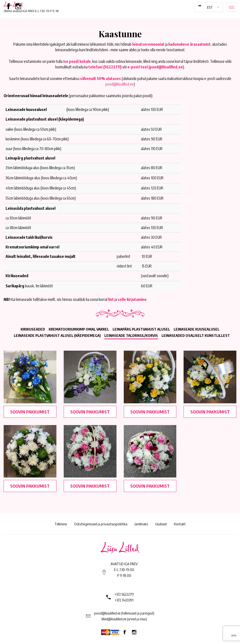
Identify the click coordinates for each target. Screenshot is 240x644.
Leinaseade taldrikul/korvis (131, 335)
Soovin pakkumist (30, 412)
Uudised (161, 524)
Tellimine (61, 524)
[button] (209, 7)
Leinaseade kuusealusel (197, 329)
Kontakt (180, 524)
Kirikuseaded (33, 329)
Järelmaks (141, 524)
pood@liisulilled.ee (120, 84)
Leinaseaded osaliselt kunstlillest (196, 335)
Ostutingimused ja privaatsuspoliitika (101, 524)
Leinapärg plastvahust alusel (141, 329)
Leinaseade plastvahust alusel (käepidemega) (57, 335)
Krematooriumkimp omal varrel (79, 329)
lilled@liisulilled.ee (114, 619)
